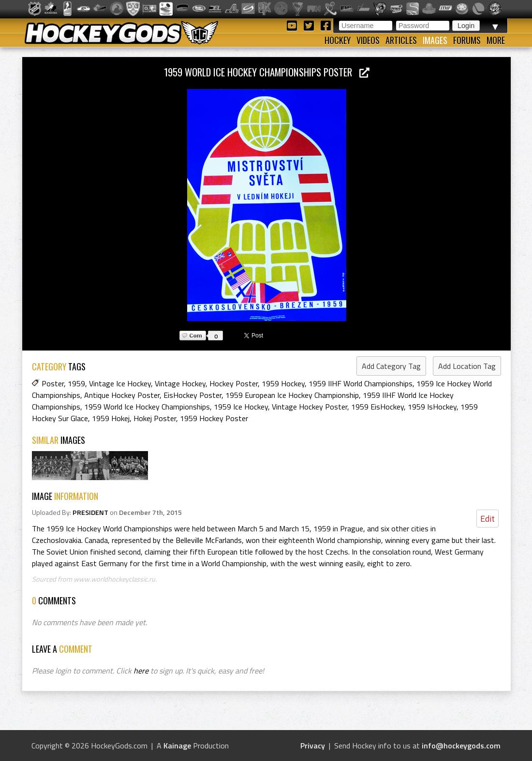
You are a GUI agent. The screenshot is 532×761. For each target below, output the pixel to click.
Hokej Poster (155, 418)
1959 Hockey (283, 383)
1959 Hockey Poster (214, 418)
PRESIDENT (90, 512)
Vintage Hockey (180, 383)
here (141, 671)
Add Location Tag (467, 366)
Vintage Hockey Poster (310, 407)
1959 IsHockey (432, 407)
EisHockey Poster (192, 395)
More (496, 40)
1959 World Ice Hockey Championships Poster (267, 72)
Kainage (177, 746)
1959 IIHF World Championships (361, 383)
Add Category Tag (391, 366)
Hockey (338, 40)
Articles (401, 40)
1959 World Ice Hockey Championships (147, 407)
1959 (76, 383)
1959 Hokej (111, 418)
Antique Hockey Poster (122, 395)
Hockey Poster (234, 383)
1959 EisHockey (377, 407)
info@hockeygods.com (461, 746)
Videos (368, 40)
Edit (488, 519)
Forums (467, 40)
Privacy (313, 746)
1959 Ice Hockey (241, 407)
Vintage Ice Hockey (120, 383)
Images (435, 40)
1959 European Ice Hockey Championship (292, 395)
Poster (53, 383)
